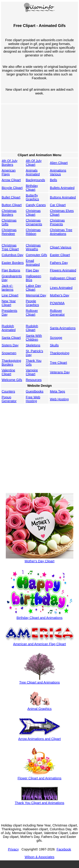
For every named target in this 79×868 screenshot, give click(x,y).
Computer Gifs (36, 255)
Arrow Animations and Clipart (40, 737)
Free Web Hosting (33, 399)
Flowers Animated (63, 270)
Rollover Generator (57, 313)
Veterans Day (60, 372)
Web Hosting (59, 399)
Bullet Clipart (11, 197)
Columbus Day (12, 255)
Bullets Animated (62, 188)
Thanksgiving (60, 353)
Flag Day (32, 270)
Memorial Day (36, 295)
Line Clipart (10, 295)
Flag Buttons (11, 270)
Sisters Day (10, 345)
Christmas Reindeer (9, 232)
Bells (54, 180)
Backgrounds (35, 180)
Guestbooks (35, 391)
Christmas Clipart (33, 213)
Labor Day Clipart (33, 288)
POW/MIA (57, 303)
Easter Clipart (60, 255)
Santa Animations (63, 328)
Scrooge (56, 338)
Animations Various (58, 172)
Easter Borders (13, 263)
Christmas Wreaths (33, 247)
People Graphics (32, 303)
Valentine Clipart (8, 372)
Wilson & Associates (39, 857)
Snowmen (9, 353)
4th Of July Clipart (34, 163)
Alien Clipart (59, 163)
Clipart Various (61, 247)
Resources (34, 380)
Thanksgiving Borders (11, 363)
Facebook (64, 849)
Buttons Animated (63, 197)
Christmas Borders (9, 213)
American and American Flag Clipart (40, 642)
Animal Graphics (39, 707)
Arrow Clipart (11, 180)
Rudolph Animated (9, 328)
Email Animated (33, 263)
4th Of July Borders (10, 163)
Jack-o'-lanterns (8, 288)
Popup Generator (9, 399)
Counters (8, 391)
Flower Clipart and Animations (40, 776)
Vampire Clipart (32, 372)
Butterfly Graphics (32, 197)
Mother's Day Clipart (40, 559)
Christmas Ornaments (34, 222)
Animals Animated (33, 172)
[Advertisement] (39, 128)
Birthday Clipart (32, 188)
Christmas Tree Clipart (10, 247)
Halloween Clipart (63, 278)
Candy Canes (36, 205)
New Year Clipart (9, 303)
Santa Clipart (11, 338)
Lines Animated (61, 288)
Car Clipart (58, 205)
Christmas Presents (57, 222)
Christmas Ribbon (33, 232)
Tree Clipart (59, 363)
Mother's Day (60, 295)
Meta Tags (58, 391)
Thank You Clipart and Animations (39, 801)
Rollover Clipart (32, 313)
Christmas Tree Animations (61, 232)
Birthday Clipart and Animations (40, 616)
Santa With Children (34, 338)
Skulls (54, 345)
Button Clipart (12, 205)
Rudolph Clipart (32, 328)
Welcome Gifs (12, 380)
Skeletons (33, 345)
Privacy (13, 849)
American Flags (9, 172)
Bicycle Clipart (12, 188)
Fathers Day (59, 263)
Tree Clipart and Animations (39, 680)
